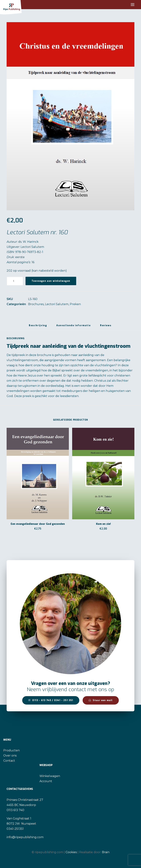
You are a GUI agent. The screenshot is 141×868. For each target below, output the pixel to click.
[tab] (73, 327)
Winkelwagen (50, 776)
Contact (9, 761)
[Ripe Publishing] (18, 5)
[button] (133, 5)
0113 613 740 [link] (15, 810)
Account (46, 781)
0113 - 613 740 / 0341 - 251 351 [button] (51, 700)
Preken (75, 304)
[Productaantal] (15, 281)
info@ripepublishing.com (25, 837)
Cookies (71, 852)
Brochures (36, 304)
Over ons (10, 756)
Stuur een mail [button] (101, 700)
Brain (106, 852)
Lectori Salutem (57, 304)
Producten (11, 750)
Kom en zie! (103, 524)
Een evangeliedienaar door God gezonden (38, 524)
